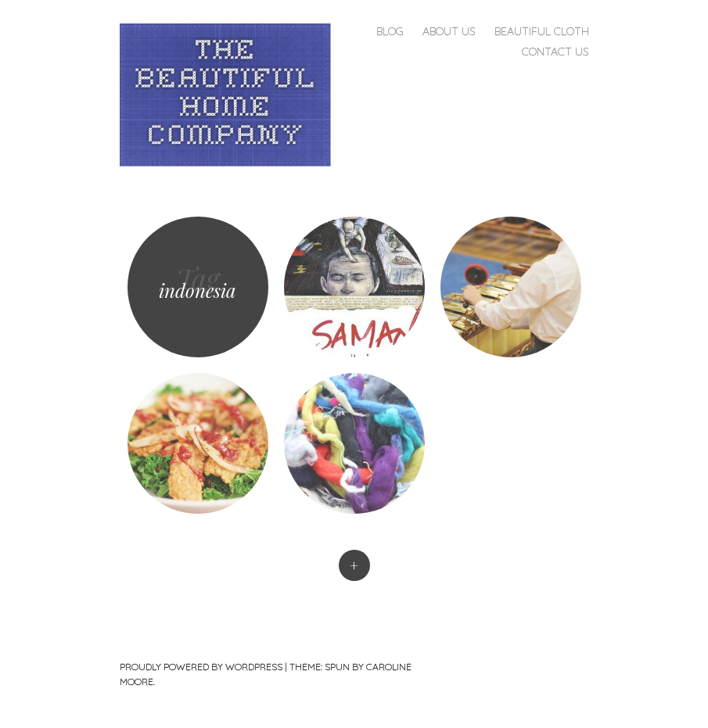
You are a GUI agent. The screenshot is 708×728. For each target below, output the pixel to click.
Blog (390, 31)
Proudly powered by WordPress (201, 667)
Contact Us (555, 52)
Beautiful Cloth (542, 31)
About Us (449, 31)
